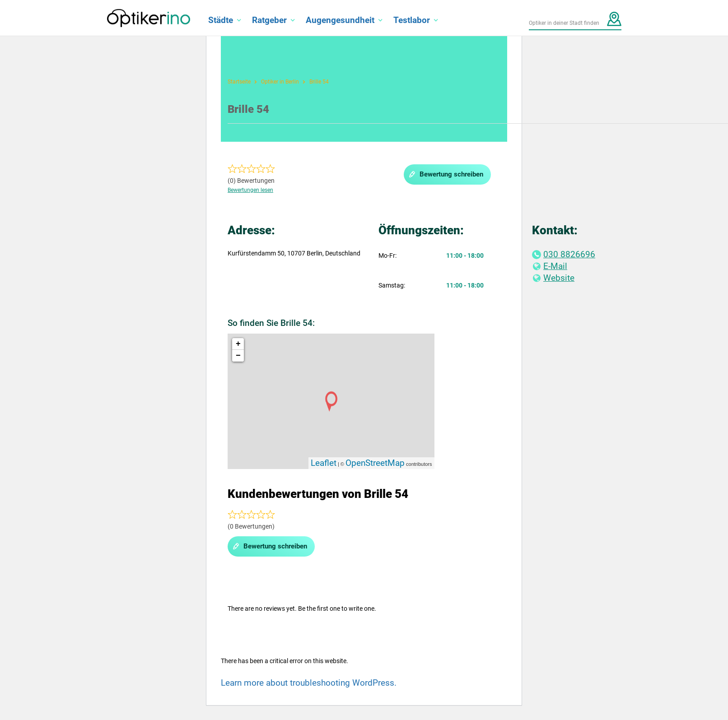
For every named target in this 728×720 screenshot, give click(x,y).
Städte (221, 20)
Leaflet (324, 463)
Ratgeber (269, 20)
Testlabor (412, 20)
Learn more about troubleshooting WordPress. (309, 683)
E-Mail (550, 266)
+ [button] (238, 344)
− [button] (238, 356)
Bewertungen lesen (250, 190)
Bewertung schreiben (446, 175)
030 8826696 (564, 254)
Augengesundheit (340, 20)
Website (553, 278)
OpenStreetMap (375, 463)
